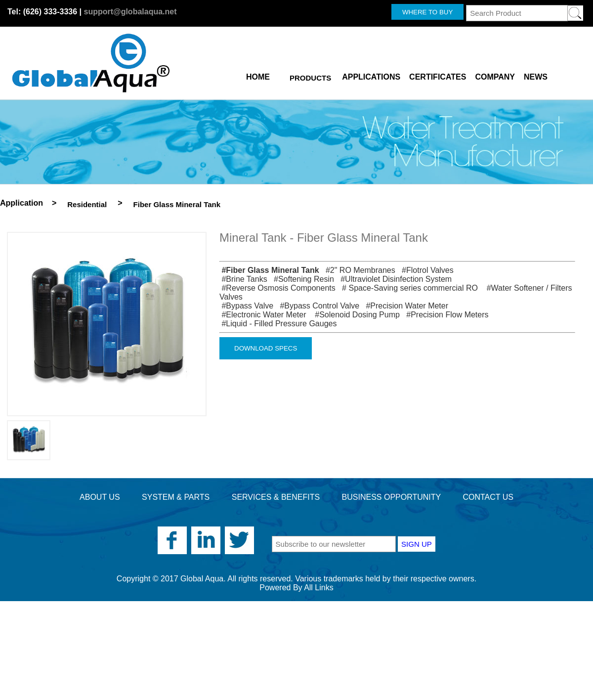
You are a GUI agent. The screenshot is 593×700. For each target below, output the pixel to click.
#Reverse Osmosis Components (277, 288)
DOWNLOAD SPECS (266, 348)
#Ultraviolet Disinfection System (394, 279)
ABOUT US (100, 497)
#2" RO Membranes (358, 270)
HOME (258, 75)
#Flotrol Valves (425, 270)
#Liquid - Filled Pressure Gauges (278, 324)
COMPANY (495, 75)
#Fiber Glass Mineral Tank (269, 270)
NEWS (536, 75)
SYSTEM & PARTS (176, 497)
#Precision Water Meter (405, 306)
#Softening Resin (302, 279)
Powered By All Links (296, 588)
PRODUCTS (310, 78)
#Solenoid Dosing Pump (355, 315)
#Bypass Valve (246, 306)
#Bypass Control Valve (318, 306)
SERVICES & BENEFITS (276, 497)
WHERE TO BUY (427, 12)
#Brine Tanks (243, 279)
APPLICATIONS (371, 75)
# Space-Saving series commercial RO (409, 288)
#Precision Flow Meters (445, 315)
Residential (87, 204)
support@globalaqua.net (130, 12)
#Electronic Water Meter (264, 315)
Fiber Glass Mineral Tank (177, 204)
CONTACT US (488, 497)
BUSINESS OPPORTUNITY (391, 497)
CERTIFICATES (438, 75)
